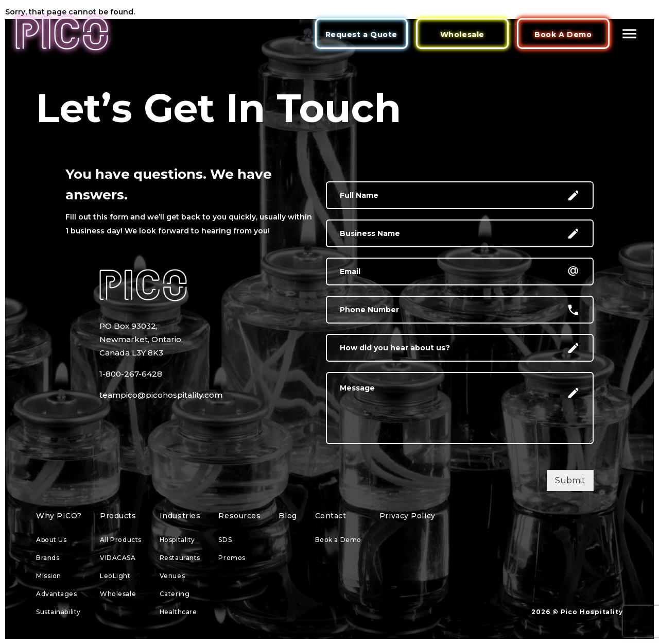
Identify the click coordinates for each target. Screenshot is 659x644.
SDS (225, 540)
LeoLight (115, 576)
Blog (288, 516)
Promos (232, 558)
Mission (49, 576)
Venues (172, 576)
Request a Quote (361, 35)
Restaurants (180, 558)
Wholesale (462, 35)
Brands (48, 558)
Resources (239, 516)
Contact (331, 516)
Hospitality (177, 540)
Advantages (57, 594)
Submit (570, 480)
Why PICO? (59, 516)
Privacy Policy (407, 516)
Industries (180, 516)
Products (118, 516)
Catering (175, 594)
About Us (51, 540)
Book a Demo (338, 540)
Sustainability (58, 612)
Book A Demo (563, 35)
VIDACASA (118, 558)
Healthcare (178, 612)
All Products (121, 540)
